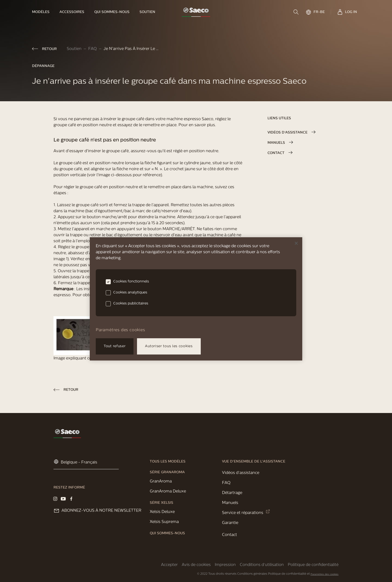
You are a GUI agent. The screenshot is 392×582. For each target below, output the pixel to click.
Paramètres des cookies (324, 574)
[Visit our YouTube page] (63, 499)
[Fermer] (296, 243)
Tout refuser (115, 346)
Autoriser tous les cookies (169, 346)
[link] (43, 12)
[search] (296, 12)
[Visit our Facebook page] (71, 499)
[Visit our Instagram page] (55, 499)
